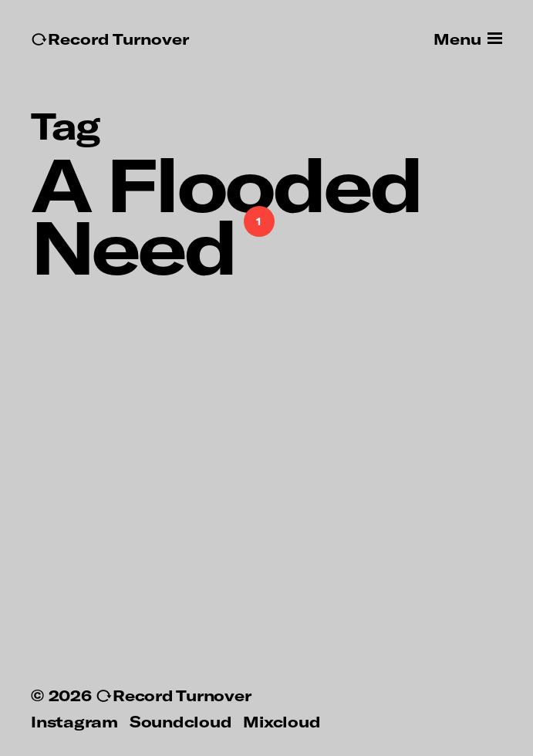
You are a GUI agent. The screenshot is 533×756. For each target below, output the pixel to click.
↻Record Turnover (110, 39)
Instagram (74, 721)
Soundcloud (181, 721)
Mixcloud (282, 721)
